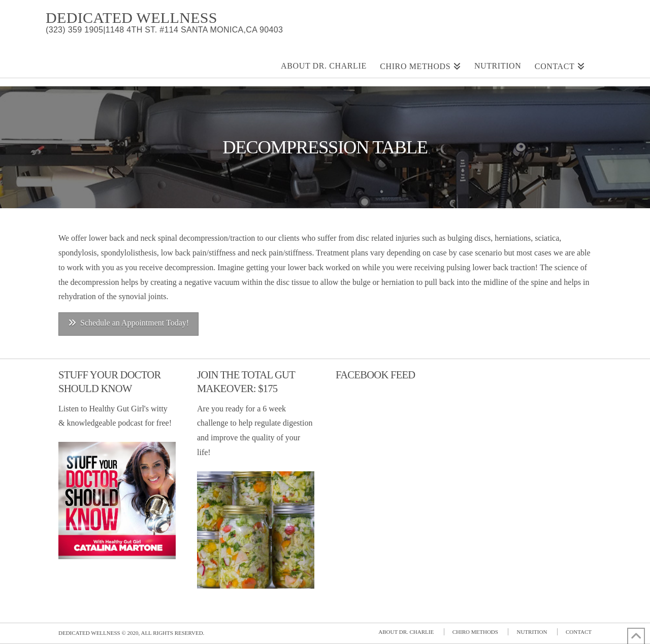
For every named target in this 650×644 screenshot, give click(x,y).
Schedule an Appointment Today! (128, 323)
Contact (579, 632)
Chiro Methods (475, 632)
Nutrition (532, 632)
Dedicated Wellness (132, 18)
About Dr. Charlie (406, 632)
